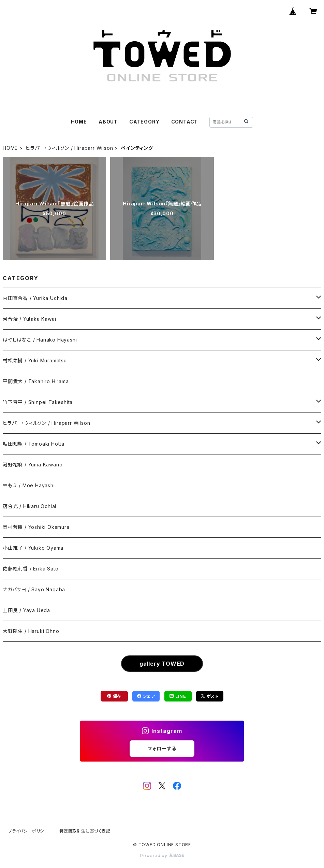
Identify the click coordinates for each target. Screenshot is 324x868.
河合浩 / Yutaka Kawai (29, 319)
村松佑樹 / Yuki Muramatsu (35, 360)
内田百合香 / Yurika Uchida (35, 298)
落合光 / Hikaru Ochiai (30, 506)
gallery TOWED (162, 664)
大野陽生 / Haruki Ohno (31, 631)
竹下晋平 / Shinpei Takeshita (38, 402)
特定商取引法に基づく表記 (85, 831)
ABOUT (108, 122)
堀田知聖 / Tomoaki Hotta (34, 444)
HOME (79, 122)
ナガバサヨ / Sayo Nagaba (34, 589)
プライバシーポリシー (28, 831)
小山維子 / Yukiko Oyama (33, 548)
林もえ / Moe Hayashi (29, 485)
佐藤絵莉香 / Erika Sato (31, 569)
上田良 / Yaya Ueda (26, 610)
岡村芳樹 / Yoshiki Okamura (36, 527)
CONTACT (185, 122)
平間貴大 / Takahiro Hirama (36, 381)
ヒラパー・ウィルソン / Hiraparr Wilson (69, 148)
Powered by (162, 856)
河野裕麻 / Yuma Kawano (33, 465)
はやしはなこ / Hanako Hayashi (40, 340)
